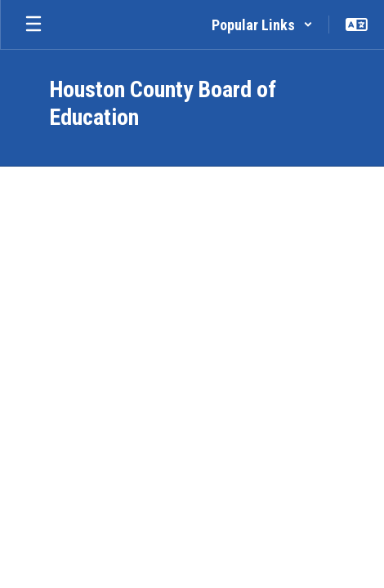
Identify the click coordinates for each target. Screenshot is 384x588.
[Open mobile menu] (33, 24)
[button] (262, 24)
